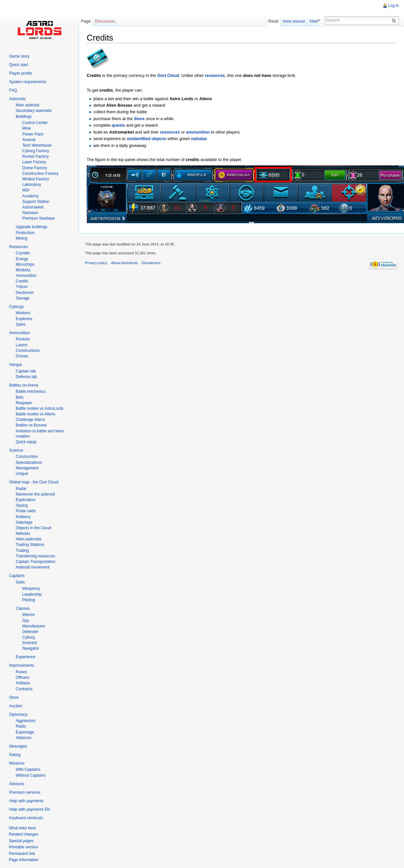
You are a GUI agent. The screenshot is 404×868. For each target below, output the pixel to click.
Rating (15, 755)
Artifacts (23, 683)
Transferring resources (35, 556)
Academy (30, 196)
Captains (17, 576)
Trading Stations (30, 545)
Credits (22, 281)
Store (139, 119)
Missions (17, 763)
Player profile (21, 73)
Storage (23, 298)
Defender (30, 632)
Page (86, 21)
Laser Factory (34, 162)
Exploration (26, 500)
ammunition (198, 132)
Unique (22, 474)
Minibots (23, 270)
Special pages (21, 841)
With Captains (28, 769)
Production (25, 233)
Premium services (25, 792)
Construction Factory (40, 173)
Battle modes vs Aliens (35, 414)
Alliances (24, 738)
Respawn (24, 403)
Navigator (31, 648)
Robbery (23, 517)
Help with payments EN (30, 809)
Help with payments (26, 801)
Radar (21, 489)
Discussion (105, 21)
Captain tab (26, 371)
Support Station (36, 202)
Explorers (24, 319)
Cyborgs (17, 307)
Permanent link (22, 854)
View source (301, 21)
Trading (22, 551)
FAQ (13, 90)
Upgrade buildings (32, 227)
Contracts (24, 689)
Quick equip (26, 442)
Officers (22, 678)
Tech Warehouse (37, 145)
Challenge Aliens (30, 420)
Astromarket (33, 207)
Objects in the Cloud (33, 528)
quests (118, 125)
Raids (21, 726)
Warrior (29, 615)
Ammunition (26, 276)
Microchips (25, 264)
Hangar (16, 365)
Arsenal (29, 140)
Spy (26, 621)
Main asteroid (27, 105)
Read (281, 21)
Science (16, 450)
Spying (22, 505)
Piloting (29, 600)
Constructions (28, 351)
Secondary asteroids (34, 111)
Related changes (24, 834)
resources (215, 75)
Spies (21, 324)
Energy (22, 259)
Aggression (26, 721)
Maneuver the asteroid (35, 494)
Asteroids (17, 99)
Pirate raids (26, 511)
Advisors (17, 784)
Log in (393, 6)
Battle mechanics (31, 391)
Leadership (32, 594)
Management (27, 468)
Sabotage (24, 522)
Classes (23, 608)
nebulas (199, 139)
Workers (23, 313)
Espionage (25, 732)
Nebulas (23, 533)
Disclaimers (151, 263)
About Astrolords (125, 263)
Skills (20, 582)
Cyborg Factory (36, 151)
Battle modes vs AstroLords (40, 408)
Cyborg (29, 637)
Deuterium (25, 293)
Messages (18, 746)
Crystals (23, 253)
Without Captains (31, 775)
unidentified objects (146, 139)
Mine (26, 128)
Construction (27, 457)
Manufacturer (34, 626)
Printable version (23, 847)
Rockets (23, 339)
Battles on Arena (24, 385)
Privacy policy (96, 263)
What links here (22, 828)
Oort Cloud (168, 75)
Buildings (24, 117)
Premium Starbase (38, 218)
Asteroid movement (33, 567)
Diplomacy (18, 714)
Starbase (30, 213)
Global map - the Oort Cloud (34, 482)
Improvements (22, 665)
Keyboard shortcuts (26, 818)
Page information (24, 860)
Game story (19, 56)
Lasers (22, 345)
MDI (26, 190)
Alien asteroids (29, 539)
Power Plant (33, 134)
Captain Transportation (35, 562)
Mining (21, 238)
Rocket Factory (35, 156)
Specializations (29, 462)
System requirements (28, 82)
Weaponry (31, 588)
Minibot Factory (36, 179)
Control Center (35, 123)
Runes (21, 672)
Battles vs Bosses (31, 425)
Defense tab (26, 377)
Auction (16, 706)
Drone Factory (35, 168)
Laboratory (32, 185)
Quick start (18, 65)
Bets (20, 397)
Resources (18, 247)
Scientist (30, 643)
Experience (26, 657)
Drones (22, 356)
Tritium (22, 287)
